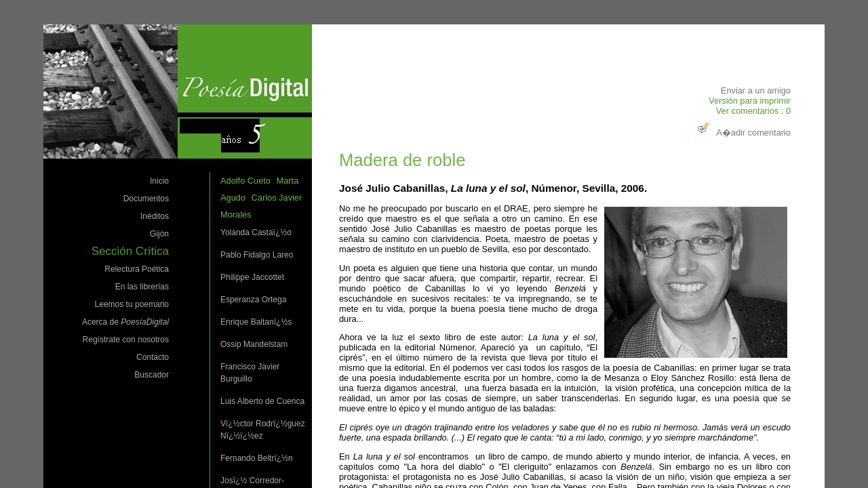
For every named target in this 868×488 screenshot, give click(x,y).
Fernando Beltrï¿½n (257, 458)
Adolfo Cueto (245, 181)
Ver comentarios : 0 (753, 111)
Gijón (159, 234)
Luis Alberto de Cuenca (262, 401)
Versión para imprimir (750, 101)
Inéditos (155, 216)
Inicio (159, 181)
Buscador (152, 375)
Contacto (153, 357)
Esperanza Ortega (253, 300)
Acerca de (125, 322)
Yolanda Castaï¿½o (256, 232)
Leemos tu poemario (132, 304)
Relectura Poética (137, 269)
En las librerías (142, 287)
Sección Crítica (130, 251)
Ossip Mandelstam (254, 344)
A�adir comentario (743, 133)
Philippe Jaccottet (252, 277)
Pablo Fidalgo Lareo (257, 255)
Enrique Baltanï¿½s (256, 322)
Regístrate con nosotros (126, 340)
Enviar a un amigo (756, 90)
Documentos (146, 199)
